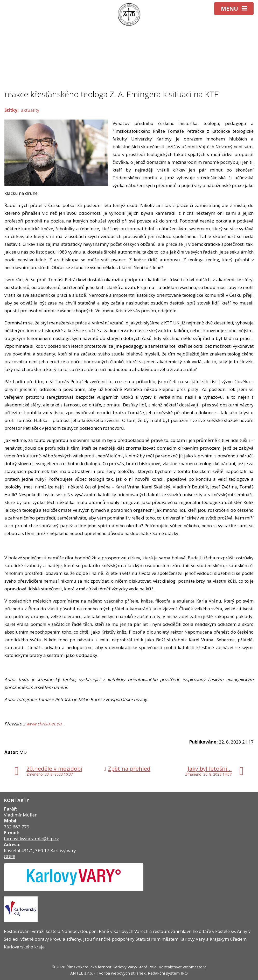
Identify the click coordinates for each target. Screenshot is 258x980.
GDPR (10, 856)
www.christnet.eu (44, 724)
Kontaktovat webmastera (183, 967)
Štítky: (12, 110)
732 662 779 (17, 827)
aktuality (30, 110)
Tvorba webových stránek (121, 973)
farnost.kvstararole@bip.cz (31, 839)
